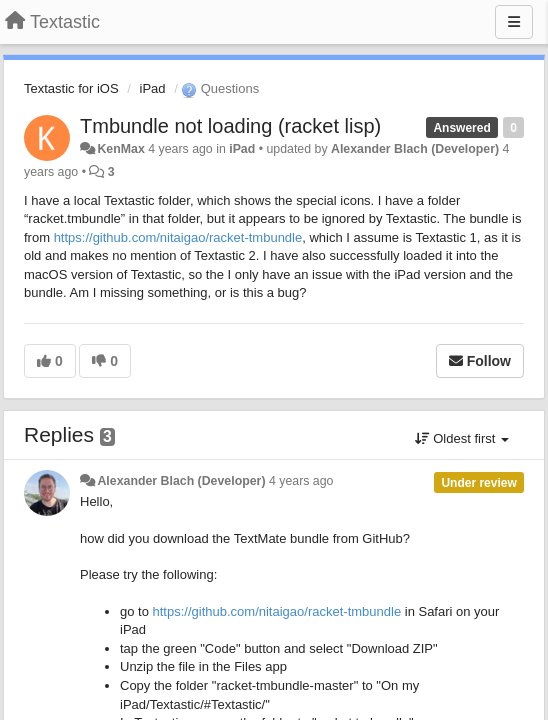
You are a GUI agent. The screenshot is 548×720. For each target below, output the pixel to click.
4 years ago (301, 481)
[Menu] (514, 22)
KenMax (120, 149)
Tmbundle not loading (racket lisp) (230, 126)
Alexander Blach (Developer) (415, 149)
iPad (153, 88)
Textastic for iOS (71, 88)
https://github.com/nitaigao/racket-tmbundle (178, 237)
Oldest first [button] (462, 438)
